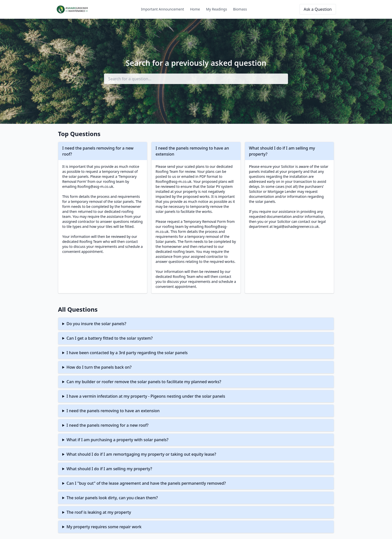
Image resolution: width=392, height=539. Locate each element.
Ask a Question (318, 9)
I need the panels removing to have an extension (113, 411)
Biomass (240, 9)
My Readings (216, 9)
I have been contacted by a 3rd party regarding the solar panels (127, 353)
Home (195, 9)
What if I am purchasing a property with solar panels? (117, 440)
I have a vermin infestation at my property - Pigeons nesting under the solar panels (146, 396)
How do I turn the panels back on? (99, 367)
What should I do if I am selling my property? (109, 469)
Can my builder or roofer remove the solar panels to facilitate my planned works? (144, 382)
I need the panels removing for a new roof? (107, 425)
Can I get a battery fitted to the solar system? (110, 338)
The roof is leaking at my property (99, 512)
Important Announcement (162, 9)
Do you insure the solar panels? (96, 324)
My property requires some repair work (104, 527)
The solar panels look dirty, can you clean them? (112, 498)
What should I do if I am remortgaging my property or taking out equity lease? (141, 454)
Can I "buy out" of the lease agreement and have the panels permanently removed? (146, 483)
